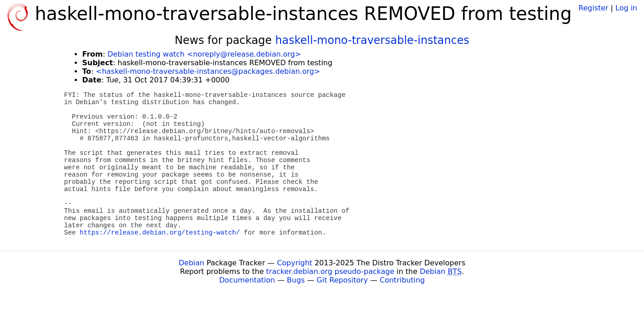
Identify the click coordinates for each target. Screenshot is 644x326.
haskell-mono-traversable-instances (372, 40)
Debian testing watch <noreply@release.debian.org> (204, 54)
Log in (626, 8)
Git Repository (342, 280)
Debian (192, 263)
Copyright (295, 263)
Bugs (296, 280)
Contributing (402, 280)
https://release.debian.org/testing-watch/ (160, 233)
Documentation (247, 280)
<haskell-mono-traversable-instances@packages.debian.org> (208, 71)
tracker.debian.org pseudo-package (330, 271)
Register (593, 8)
